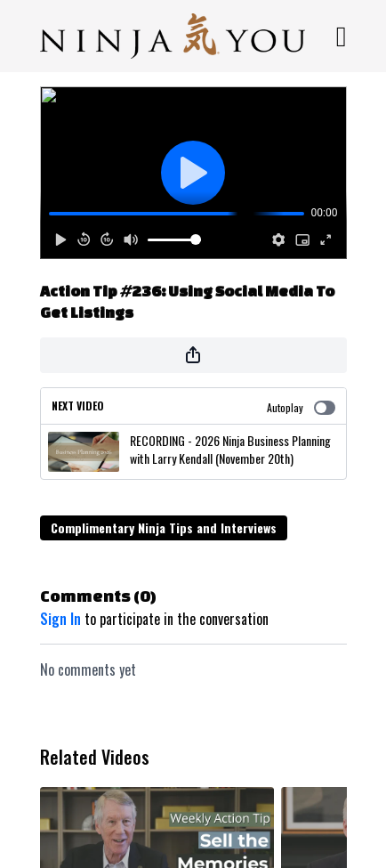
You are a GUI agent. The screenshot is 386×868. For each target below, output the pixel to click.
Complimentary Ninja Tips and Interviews (164, 527)
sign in (60, 619)
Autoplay (301, 407)
